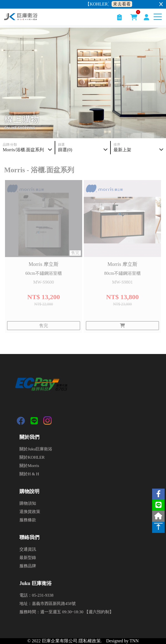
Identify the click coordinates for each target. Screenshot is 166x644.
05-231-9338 (43, 595)
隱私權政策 (90, 641)
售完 (44, 326)
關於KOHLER (32, 457)
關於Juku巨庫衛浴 (36, 449)
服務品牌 (28, 566)
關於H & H (29, 474)
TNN (134, 641)
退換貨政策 (30, 512)
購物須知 (28, 503)
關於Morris (29, 466)
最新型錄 (28, 558)
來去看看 (122, 4)
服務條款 (28, 520)
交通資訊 (28, 549)
